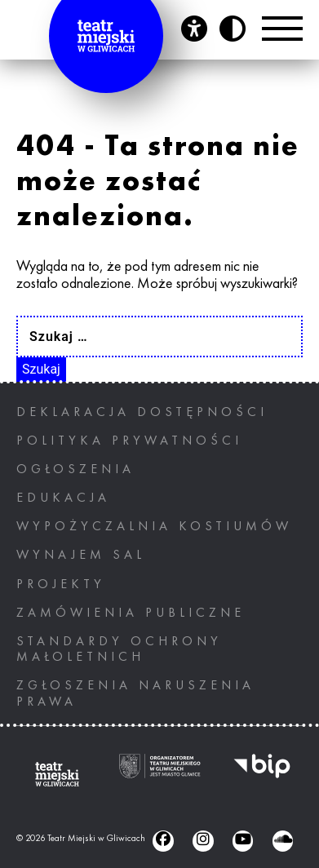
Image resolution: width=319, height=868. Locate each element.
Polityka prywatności (129, 441)
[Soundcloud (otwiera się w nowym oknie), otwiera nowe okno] (283, 841)
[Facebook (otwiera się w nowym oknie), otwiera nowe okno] (163, 841)
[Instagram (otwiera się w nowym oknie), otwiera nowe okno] (203, 841)
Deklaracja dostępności (142, 413)
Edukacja (63, 498)
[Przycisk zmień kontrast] (233, 29)
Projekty (61, 585)
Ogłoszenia (75, 470)
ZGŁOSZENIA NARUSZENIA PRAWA (135, 694)
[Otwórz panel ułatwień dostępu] (194, 29)
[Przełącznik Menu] (282, 29)
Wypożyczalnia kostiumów (154, 527)
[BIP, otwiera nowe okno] (262, 775)
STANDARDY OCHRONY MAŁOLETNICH (119, 650)
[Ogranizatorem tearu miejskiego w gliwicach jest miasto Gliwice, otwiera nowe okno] (160, 775)
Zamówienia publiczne (131, 613)
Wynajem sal (81, 556)
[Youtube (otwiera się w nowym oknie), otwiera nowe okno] (243, 841)
